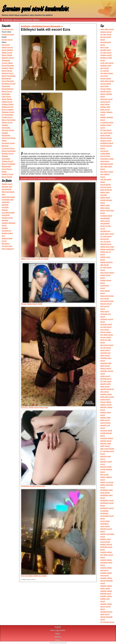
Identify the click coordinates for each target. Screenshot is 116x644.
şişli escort (6, 45)
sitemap (58, 640)
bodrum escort (7, 47)
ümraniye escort (8, 34)
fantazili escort (42, 178)
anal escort (24, 178)
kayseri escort (7, 40)
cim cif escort (33, 178)
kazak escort (51, 178)
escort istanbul (7, 50)
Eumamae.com (8, 29)
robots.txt (58, 637)
